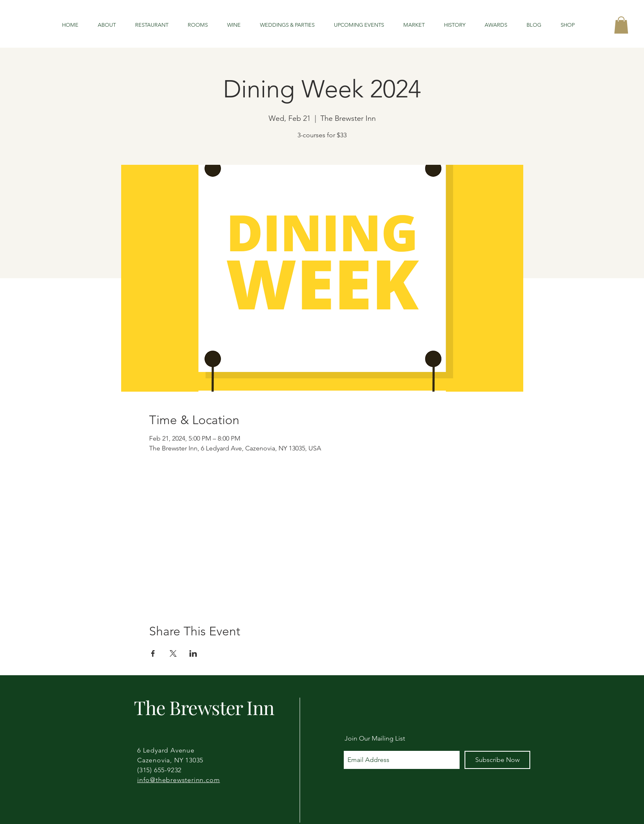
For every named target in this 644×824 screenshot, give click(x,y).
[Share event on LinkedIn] (193, 653)
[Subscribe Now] (497, 760)
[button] (621, 25)
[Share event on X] (173, 653)
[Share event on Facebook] (153, 653)
